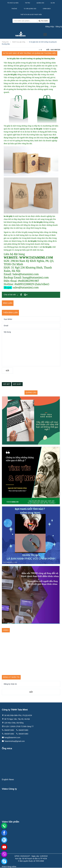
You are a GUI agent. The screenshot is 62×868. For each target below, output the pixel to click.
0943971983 (9, 730)
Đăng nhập (50, 27)
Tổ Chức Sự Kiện (13, 3)
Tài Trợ (27, 3)
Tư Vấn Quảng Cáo (30, 9)
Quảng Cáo (40, 3)
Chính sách (47, 9)
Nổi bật (7, 384)
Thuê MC (14, 9)
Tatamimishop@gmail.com (14, 741)
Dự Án (53, 3)
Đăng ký (59, 27)
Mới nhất (17, 384)
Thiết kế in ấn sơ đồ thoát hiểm (31, 15)
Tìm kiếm (43, 21)
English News (8, 780)
